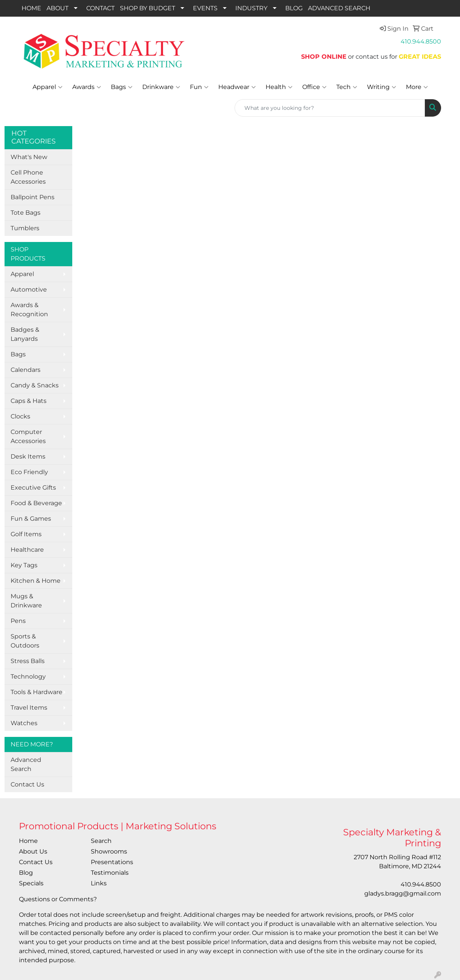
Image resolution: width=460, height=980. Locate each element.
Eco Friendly (29, 472)
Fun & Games (31, 519)
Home (28, 841)
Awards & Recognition (29, 310)
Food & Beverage (36, 503)
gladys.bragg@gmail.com (403, 893)
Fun (199, 87)
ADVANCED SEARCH (339, 8)
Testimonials (110, 873)
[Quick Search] (330, 108)
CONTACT (100, 8)
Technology (28, 676)
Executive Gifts (33, 488)
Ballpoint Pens (33, 197)
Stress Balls (28, 661)
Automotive (29, 289)
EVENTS (205, 8)
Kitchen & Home (36, 581)
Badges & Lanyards (25, 334)
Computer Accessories (28, 436)
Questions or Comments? (58, 899)
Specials (31, 883)
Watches (24, 723)
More (417, 87)
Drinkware (161, 87)
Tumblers (25, 228)
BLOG (294, 8)
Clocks (20, 416)
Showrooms (109, 851)
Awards (87, 87)
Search (101, 841)
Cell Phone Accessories (28, 177)
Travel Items (29, 708)
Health (279, 87)
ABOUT (57, 8)
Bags (122, 87)
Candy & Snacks (35, 385)
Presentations (112, 862)
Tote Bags (26, 213)
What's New (29, 157)
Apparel (47, 87)
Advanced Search (26, 764)
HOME (31, 8)
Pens (18, 621)
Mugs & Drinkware (26, 601)
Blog (26, 873)
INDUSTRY (251, 8)
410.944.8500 (421, 41)
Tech (347, 87)
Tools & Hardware (37, 692)
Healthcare (27, 550)
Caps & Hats (29, 401)
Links (99, 883)
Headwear (237, 87)
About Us (33, 851)
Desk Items (28, 456)
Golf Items (26, 534)
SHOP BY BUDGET (148, 8)
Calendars (26, 370)
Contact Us (27, 784)
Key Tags (24, 565)
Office (314, 87)
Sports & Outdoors (25, 641)
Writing (382, 87)
